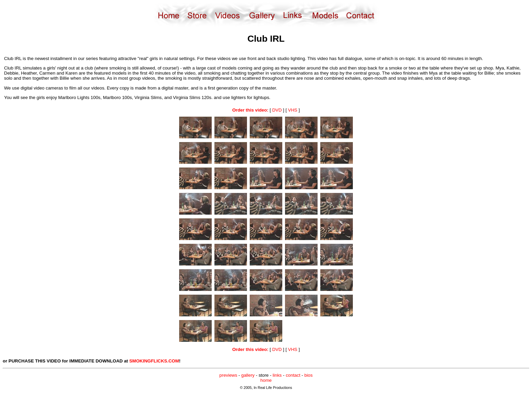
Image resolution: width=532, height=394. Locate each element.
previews (229, 375)
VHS (293, 110)
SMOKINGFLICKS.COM (154, 361)
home (266, 380)
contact (293, 375)
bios (308, 375)
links (277, 375)
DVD (277, 110)
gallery (248, 375)
